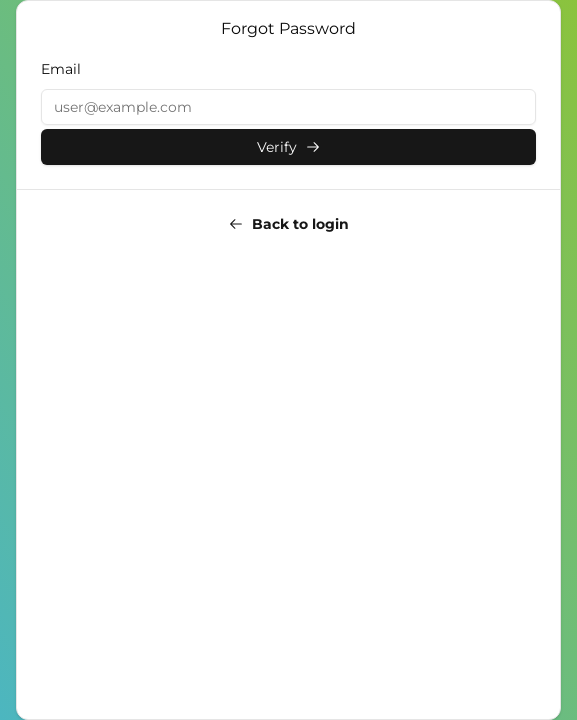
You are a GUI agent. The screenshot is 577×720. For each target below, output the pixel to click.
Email (61, 69)
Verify (289, 147)
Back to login (288, 224)
